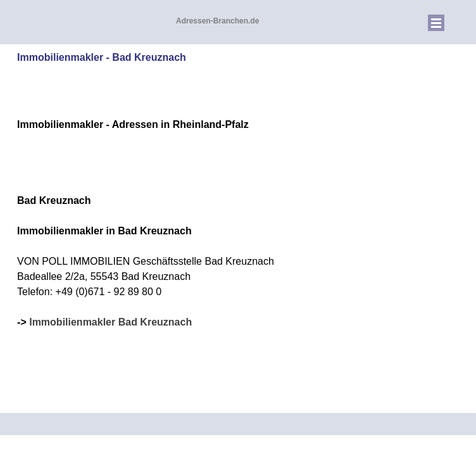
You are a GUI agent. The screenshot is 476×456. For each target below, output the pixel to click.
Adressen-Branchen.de (217, 21)
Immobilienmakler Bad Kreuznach (110, 322)
